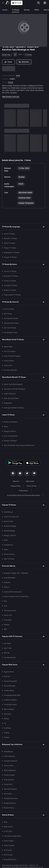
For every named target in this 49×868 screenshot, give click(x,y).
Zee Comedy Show (11, 436)
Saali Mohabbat (10, 578)
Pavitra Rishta (9, 361)
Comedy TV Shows (11, 286)
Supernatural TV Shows (12, 295)
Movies (27, 10)
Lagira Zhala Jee (10, 394)
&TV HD (7, 653)
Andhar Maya (9, 691)
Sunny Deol (8, 784)
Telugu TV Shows (10, 248)
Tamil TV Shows (10, 243)
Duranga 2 (8, 714)
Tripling (7, 733)
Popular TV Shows (9, 505)
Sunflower (8, 728)
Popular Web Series (10, 665)
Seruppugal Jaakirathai (12, 695)
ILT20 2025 (8, 831)
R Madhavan (8, 752)
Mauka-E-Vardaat (10, 441)
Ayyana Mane (9, 672)
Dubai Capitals (9, 845)
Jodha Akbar (8, 347)
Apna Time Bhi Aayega (12, 356)
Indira (6, 550)
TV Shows (28, 55)
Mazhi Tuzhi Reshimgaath (13, 384)
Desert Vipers (9, 841)
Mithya (6, 719)
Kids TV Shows (9, 559)
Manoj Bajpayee (10, 770)
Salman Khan (9, 766)
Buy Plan (17, 3)
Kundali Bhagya (10, 531)
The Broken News (10, 705)
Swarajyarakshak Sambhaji (14, 408)
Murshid (7, 676)
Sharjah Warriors (10, 860)
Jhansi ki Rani (9, 521)
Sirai (6, 606)
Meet (6, 427)
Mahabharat (8, 512)
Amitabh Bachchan (11, 798)
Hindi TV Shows (9, 234)
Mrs (5, 601)
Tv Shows (16, 10)
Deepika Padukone (11, 761)
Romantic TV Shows (11, 276)
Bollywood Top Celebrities (12, 744)
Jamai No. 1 (7, 55)
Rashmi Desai (9, 808)
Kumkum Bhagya (10, 526)
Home (5, 10)
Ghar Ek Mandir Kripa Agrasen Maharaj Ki (19, 445)
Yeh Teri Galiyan (10, 351)
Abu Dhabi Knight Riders (13, 836)
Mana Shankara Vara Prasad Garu (16, 597)
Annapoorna (8, 545)
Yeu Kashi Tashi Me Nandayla (15, 389)
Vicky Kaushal (9, 780)
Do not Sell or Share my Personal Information (24, 495)
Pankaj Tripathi (9, 775)
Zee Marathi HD (10, 658)
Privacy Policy (16, 486)
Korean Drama (9, 554)
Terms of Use (32, 486)
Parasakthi (8, 620)
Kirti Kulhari (8, 794)
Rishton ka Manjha (11, 422)
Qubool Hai (8, 365)
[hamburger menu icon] (45, 3)
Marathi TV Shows (10, 239)
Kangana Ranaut (10, 803)
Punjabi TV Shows (10, 257)
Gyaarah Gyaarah (10, 681)
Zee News (8, 644)
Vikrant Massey (9, 756)
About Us (16, 481)
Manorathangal (10, 686)
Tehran (6, 587)
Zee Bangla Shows (11, 333)
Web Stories (8, 827)
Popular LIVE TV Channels (12, 636)
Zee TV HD (8, 648)
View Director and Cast (11, 97)
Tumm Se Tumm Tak (11, 517)
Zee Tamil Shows (10, 328)
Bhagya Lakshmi (10, 431)
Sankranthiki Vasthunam (13, 592)
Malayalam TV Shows (12, 253)
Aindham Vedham (10, 700)
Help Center (30, 481)
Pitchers (7, 737)
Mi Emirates (8, 855)
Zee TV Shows (9, 309)
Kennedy (7, 582)
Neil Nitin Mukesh (10, 789)
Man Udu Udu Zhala (11, 398)
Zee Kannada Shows (11, 323)
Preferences (24, 491)
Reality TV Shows (10, 290)
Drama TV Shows (10, 271)
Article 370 (8, 615)
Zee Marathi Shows (11, 318)
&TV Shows (8, 314)
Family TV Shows (10, 281)
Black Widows (9, 709)
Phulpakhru (8, 403)
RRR (5, 629)
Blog (6, 822)
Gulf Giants (8, 850)
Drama (11, 82)
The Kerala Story (10, 611)
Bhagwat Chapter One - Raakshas (16, 573)
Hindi (18, 76)
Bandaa (7, 625)
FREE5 (37, 10)
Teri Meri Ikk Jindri (10, 370)
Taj (5, 723)
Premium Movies (9, 566)
